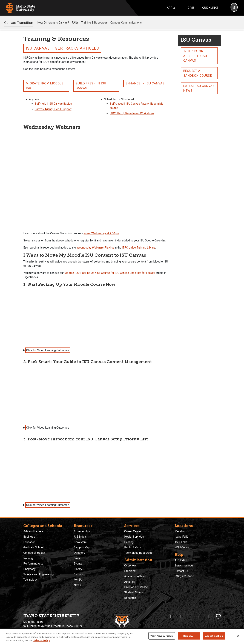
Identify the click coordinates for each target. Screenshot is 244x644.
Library (78, 569)
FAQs (75, 23)
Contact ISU (182, 571)
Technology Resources (138, 553)
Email (77, 558)
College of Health (34, 553)
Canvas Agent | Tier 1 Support (53, 109)
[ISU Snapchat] (209, 616)
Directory (79, 553)
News (77, 585)
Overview (130, 565)
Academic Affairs (135, 576)
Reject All (189, 636)
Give (191, 8)
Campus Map (82, 547)
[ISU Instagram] (190, 616)
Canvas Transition (19, 22)
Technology (30, 580)
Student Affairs (134, 592)
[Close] (238, 636)
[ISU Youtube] (200, 616)
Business (29, 537)
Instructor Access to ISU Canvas (195, 56)
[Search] (234, 8)
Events (78, 564)
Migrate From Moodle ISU (45, 86)
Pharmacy (29, 569)
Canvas (78, 574)
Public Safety (133, 547)
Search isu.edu (184, 565)
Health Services (134, 537)
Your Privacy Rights (162, 636)
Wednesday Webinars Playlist (95, 248)
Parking (129, 542)
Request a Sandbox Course (198, 73)
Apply (171, 8)
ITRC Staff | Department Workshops (132, 113)
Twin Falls (181, 542)
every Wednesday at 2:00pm (101, 233)
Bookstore (80, 542)
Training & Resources (94, 23)
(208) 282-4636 (184, 576)
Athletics (130, 582)
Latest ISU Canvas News (199, 88)
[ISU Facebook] (170, 616)
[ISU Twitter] (180, 616)
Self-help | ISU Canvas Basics (53, 104)
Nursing (28, 558)
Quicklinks (210, 8)
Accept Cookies (214, 636)
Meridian (180, 531)
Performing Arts (33, 564)
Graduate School (33, 547)
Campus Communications (126, 23)
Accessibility (82, 531)
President (130, 571)
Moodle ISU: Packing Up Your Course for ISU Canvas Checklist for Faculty (110, 273)
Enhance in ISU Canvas (145, 83)
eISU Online (182, 547)
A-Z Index (80, 537)
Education (29, 542)
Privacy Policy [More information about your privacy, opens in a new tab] (42, 640)
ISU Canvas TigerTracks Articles (62, 48)
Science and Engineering (38, 574)
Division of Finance (136, 587)
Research (130, 598)
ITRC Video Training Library (139, 248)
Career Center (133, 531)
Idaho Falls (181, 537)
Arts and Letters (33, 531)
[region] (122, 636)
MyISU (78, 580)
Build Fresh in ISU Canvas (91, 86)
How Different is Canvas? (53, 23)
